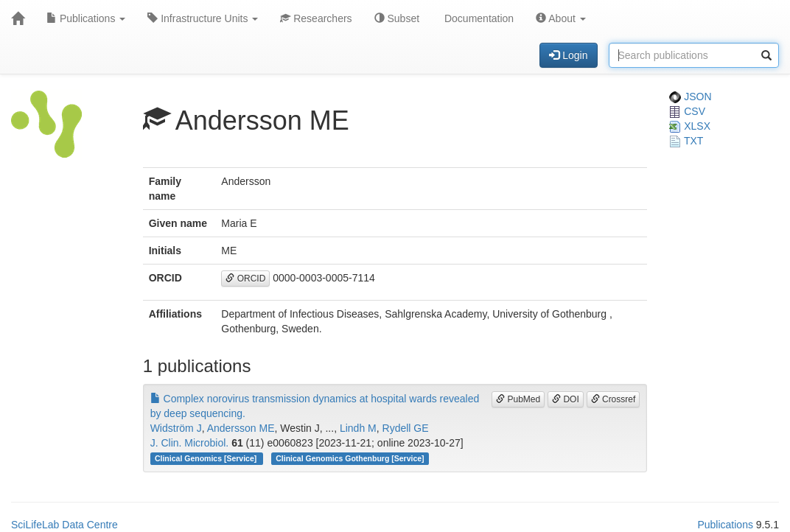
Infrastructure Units (203, 18)
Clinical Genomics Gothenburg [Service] (350, 458)
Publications (86, 18)
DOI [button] (566, 399)
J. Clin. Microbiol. (190, 443)
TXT (686, 141)
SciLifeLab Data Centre (64, 525)
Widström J (176, 428)
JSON (690, 97)
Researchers (316, 18)
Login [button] (568, 55)
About (561, 18)
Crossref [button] (614, 399)
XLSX (690, 126)
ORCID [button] (245, 279)
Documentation (478, 18)
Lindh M (358, 428)
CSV (687, 111)
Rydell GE (406, 428)
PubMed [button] (518, 399)
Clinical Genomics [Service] (207, 458)
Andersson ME (241, 428)
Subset (397, 18)
